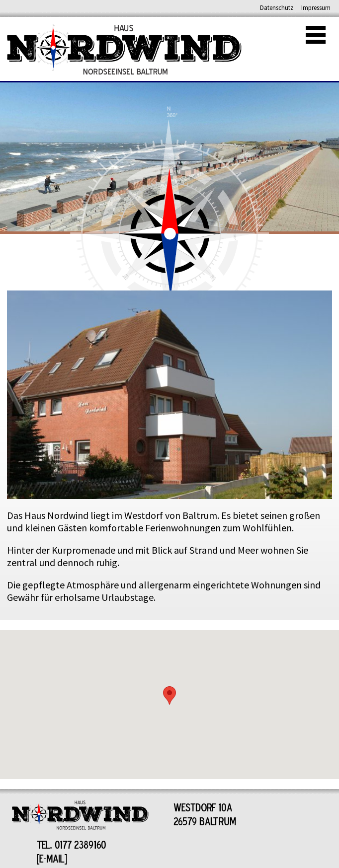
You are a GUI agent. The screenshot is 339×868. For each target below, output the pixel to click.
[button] (169, 695)
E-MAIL (52, 858)
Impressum (316, 8)
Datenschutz (277, 8)
